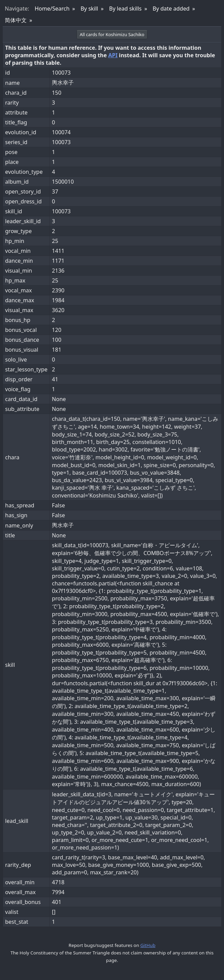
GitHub (148, 945)
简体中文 (16, 20)
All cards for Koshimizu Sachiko (112, 34)
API (113, 55)
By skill (89, 9)
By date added (171, 9)
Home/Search (52, 9)
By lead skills (125, 9)
